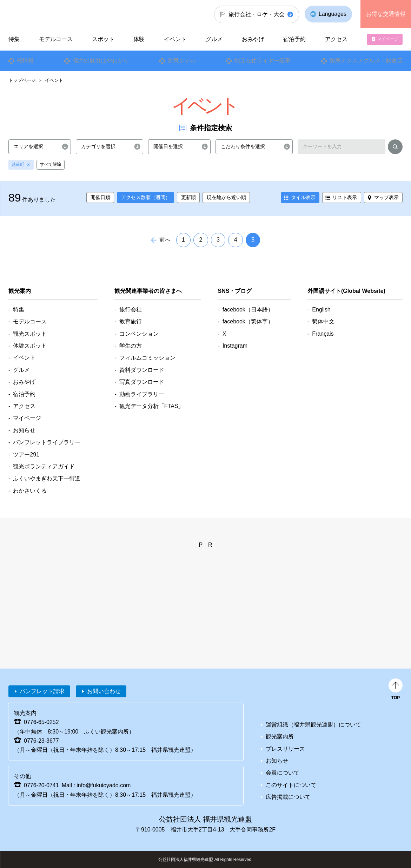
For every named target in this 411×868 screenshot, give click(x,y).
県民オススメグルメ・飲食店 (366, 61)
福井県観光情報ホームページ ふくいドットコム (47, 14)
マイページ (388, 39)
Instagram (235, 346)
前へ (165, 240)
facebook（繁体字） (248, 321)
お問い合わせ (104, 691)
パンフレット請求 (42, 691)
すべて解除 (51, 164)
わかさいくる (30, 491)
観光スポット (30, 334)
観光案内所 (280, 737)
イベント (175, 39)
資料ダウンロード (142, 370)
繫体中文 (323, 321)
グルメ (214, 39)
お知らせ (24, 430)
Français (323, 334)
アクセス (336, 39)
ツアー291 (26, 455)
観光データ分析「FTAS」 (152, 406)
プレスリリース (285, 749)
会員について (283, 773)
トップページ (22, 80)
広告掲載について (288, 797)
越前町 (18, 164)
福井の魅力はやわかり (101, 61)
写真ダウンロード (142, 382)
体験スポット (30, 346)
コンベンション (139, 334)
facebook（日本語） (248, 310)
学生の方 (131, 346)
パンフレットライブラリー (47, 442)
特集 (14, 39)
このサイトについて (291, 785)
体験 (139, 39)
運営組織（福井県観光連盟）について (313, 725)
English (321, 310)
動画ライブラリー (142, 394)
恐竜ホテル (181, 61)
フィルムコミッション (147, 358)
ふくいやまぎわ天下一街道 (47, 478)
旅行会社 (131, 310)
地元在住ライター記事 (263, 61)
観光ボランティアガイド (44, 466)
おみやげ (253, 39)
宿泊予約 (294, 39)
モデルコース (56, 39)
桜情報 (25, 61)
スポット (103, 39)
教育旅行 (131, 321)
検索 (395, 148)
